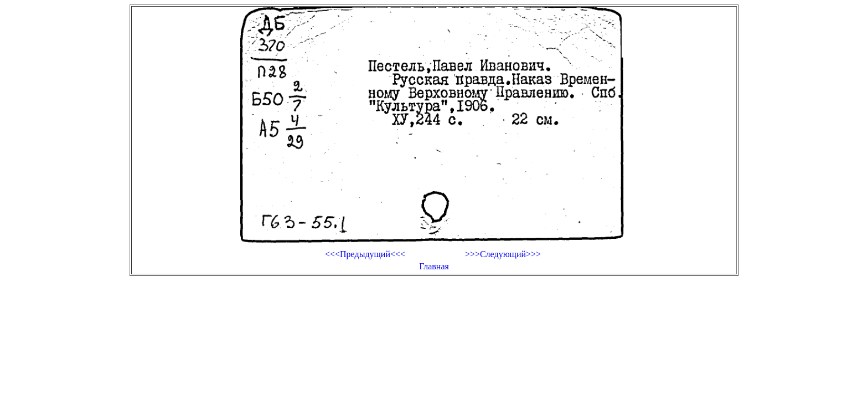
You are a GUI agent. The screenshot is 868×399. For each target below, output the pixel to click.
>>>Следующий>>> (503, 254)
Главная (434, 266)
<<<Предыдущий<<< (365, 254)
